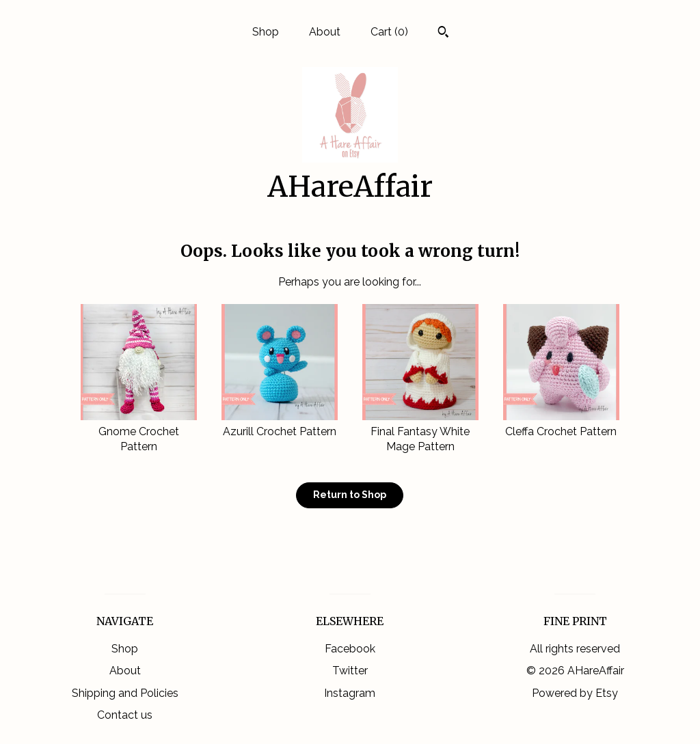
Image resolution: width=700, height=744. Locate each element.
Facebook (350, 649)
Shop (266, 32)
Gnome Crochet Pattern (139, 432)
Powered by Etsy (575, 693)
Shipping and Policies (125, 693)
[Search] (443, 33)
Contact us (125, 715)
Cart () (389, 32)
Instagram (350, 693)
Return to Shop (350, 495)
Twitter (350, 671)
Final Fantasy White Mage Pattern (420, 432)
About (325, 32)
